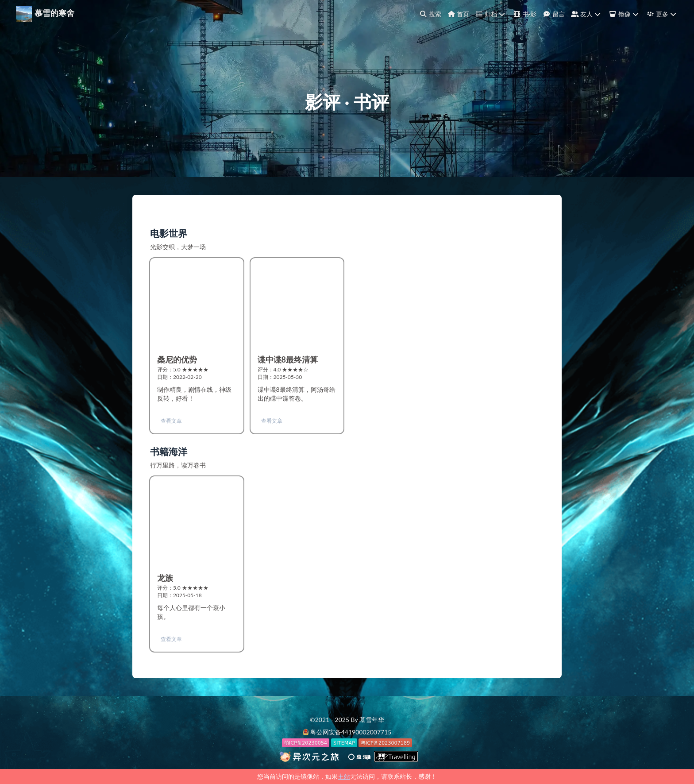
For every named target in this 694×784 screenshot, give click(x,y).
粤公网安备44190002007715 (351, 732)
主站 (344, 776)
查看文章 (171, 421)
